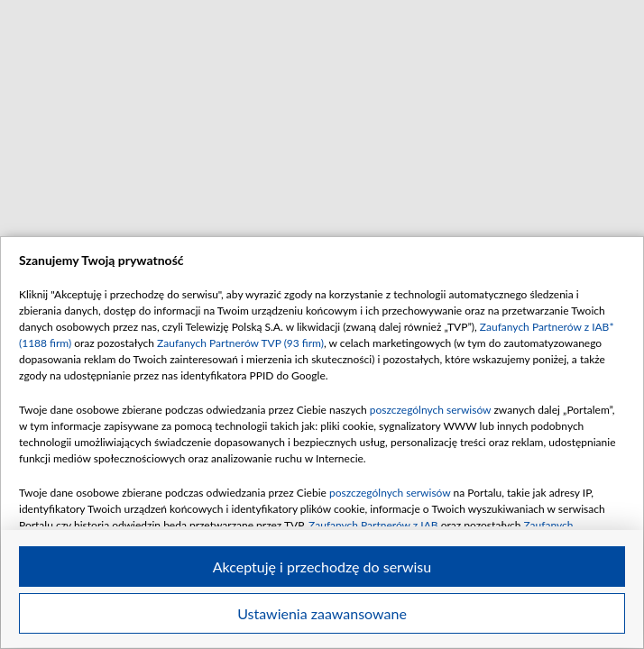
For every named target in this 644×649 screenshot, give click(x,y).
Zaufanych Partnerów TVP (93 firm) (240, 343)
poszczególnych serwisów (431, 410)
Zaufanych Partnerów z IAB (373, 525)
